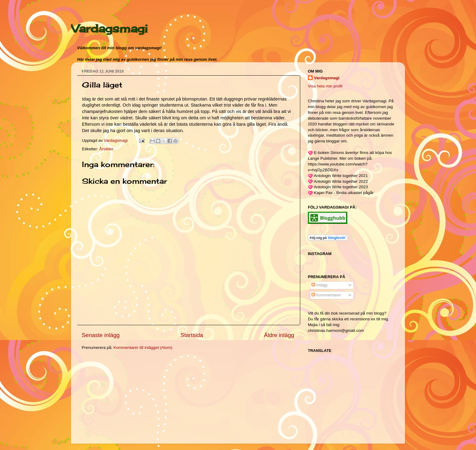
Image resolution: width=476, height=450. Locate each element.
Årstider (106, 149)
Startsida (192, 335)
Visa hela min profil (325, 86)
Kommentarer (326, 295)
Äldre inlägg (279, 335)
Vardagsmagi (109, 29)
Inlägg (320, 285)
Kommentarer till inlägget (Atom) (143, 348)
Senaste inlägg (101, 335)
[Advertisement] (127, 398)
